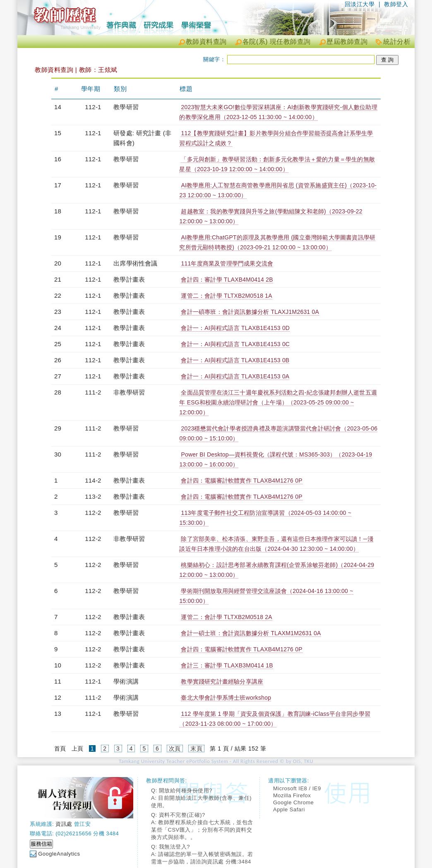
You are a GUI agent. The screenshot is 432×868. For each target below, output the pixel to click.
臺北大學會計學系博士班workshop (226, 698)
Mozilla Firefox (292, 795)
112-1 (93, 107)
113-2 (93, 496)
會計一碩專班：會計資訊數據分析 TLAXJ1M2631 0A (250, 312)
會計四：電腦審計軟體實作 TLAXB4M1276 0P (241, 481)
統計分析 (397, 42)
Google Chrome (293, 802)
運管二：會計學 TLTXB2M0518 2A (226, 617)
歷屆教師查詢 (347, 42)
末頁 (196, 748)
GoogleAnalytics (59, 854)
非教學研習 (129, 392)
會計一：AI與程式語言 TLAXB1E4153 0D (235, 328)
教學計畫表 (129, 279)
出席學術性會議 (135, 263)
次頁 (175, 748)
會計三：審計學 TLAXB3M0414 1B (227, 665)
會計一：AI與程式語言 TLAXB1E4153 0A (235, 376)
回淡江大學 (360, 4)
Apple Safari (289, 809)
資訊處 (64, 824)
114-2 (93, 480)
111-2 (93, 392)
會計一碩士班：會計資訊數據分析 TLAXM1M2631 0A (251, 633)
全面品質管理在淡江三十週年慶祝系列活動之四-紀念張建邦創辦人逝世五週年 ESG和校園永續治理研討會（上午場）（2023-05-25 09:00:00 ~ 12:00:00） (278, 402)
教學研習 (126, 107)
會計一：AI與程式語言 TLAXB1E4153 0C (235, 344)
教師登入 (396, 4)
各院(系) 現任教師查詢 (277, 42)
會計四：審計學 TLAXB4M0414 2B (227, 280)
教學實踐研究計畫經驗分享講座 (222, 681)
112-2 (93, 513)
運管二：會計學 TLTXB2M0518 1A (226, 296)
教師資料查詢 (206, 42)
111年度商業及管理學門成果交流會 (227, 263)
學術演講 (126, 681)
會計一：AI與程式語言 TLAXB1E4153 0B (235, 360)
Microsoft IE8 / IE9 (297, 788)
